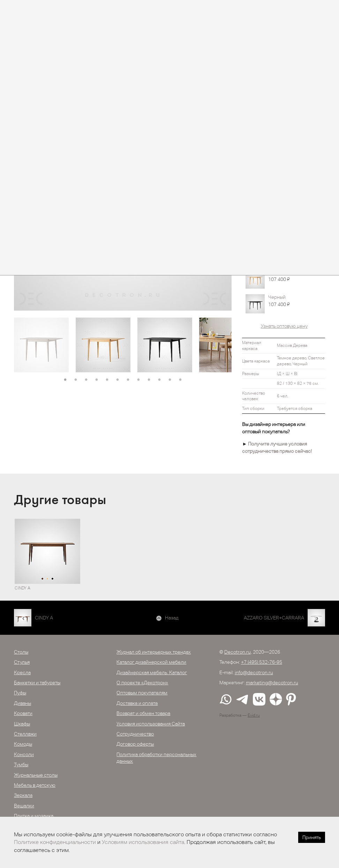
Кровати (23, 713)
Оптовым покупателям (142, 693)
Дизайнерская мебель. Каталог (152, 672)
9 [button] (149, 380)
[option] (41, 345)
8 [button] (138, 380)
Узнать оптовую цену (284, 326)
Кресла (22, 672)
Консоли (24, 754)
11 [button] (170, 380)
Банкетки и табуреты (37, 683)
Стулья (22, 662)
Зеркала (23, 795)
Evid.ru (254, 715)
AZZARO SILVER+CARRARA (274, 618)
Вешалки (24, 806)
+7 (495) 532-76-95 (262, 662)
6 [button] (118, 380)
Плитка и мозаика (34, 816)
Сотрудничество (135, 734)
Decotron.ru (238, 652)
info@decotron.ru (254, 672)
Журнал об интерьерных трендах (154, 652)
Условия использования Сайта (151, 724)
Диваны (22, 703)
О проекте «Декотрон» (142, 683)
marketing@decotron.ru (272, 683)
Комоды (23, 744)
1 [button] (65, 380)
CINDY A (44, 618)
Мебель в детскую (35, 785)
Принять (312, 837)
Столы (21, 652)
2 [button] (76, 380)
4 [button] (97, 380)
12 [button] (180, 380)
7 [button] (128, 380)
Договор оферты (135, 744)
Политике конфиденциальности (55, 842)
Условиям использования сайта (143, 842)
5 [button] (107, 380)
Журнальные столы (36, 775)
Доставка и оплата (137, 703)
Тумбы (21, 764)
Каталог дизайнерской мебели (151, 662)
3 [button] (86, 380)
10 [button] (159, 380)
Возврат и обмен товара (143, 713)
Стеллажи (25, 734)
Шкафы (22, 724)
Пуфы (20, 693)
